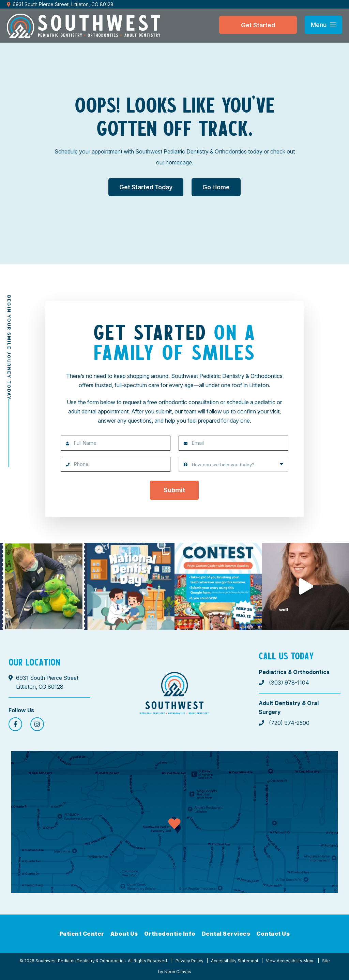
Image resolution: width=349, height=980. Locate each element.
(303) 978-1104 (284, 683)
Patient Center (82, 934)
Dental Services (226, 934)
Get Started (258, 25)
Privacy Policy (189, 961)
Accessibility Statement (235, 961)
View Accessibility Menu (290, 961)
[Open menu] (323, 25)
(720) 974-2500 (284, 723)
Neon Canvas (178, 972)
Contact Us (273, 934)
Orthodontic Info (170, 934)
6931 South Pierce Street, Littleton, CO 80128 (60, 4)
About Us (124, 934)
